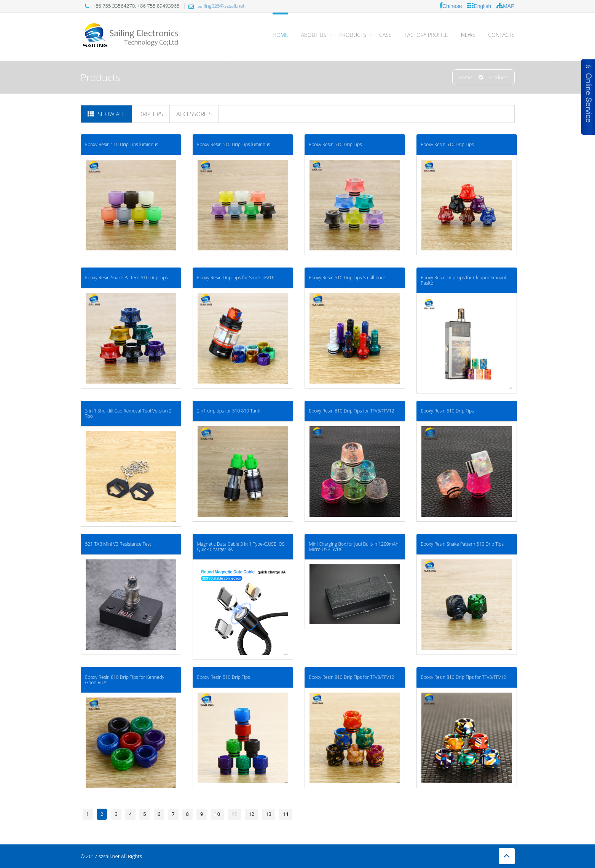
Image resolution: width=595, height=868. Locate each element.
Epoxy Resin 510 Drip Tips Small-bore (330, 268)
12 (251, 814)
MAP (505, 6)
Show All (106, 114)
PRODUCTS (353, 35)
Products (498, 77)
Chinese (451, 6)
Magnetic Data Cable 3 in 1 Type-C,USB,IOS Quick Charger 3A (232, 516)
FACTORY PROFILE (426, 35)
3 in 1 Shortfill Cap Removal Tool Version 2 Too (128, 393)
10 (217, 814)
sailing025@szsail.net (221, 6)
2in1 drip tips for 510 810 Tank (220, 391)
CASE (385, 35)
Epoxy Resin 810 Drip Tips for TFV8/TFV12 (335, 391)
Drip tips (151, 114)
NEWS (468, 35)
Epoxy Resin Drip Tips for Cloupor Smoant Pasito (438, 270)
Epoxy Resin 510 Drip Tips (318, 144)
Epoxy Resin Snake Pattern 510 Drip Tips (127, 268)
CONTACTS (502, 35)
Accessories (194, 114)
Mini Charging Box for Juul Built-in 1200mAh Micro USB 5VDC (337, 516)
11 (234, 814)
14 (286, 814)
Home (280, 35)
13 (269, 814)
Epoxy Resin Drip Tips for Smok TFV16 (227, 268)
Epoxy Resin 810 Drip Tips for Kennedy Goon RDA (125, 640)
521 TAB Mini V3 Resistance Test (118, 514)
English (479, 6)
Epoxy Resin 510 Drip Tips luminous (122, 144)
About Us (314, 35)
